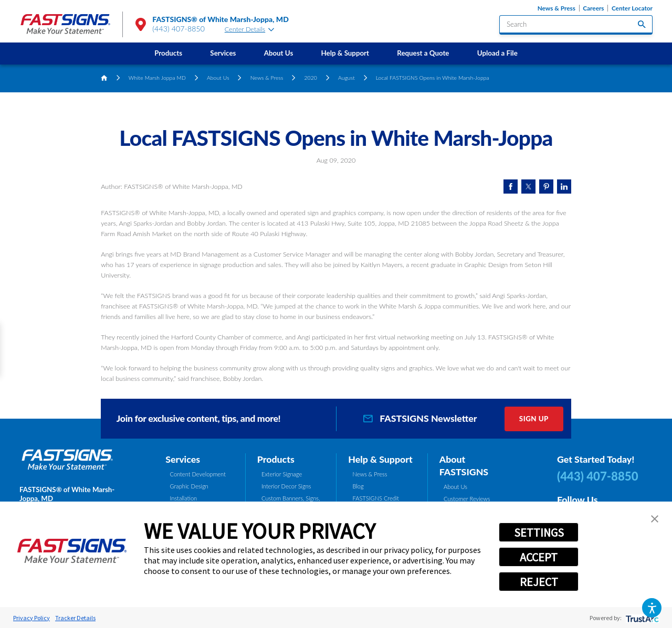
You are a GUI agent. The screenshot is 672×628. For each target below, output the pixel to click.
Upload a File (497, 53)
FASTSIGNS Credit (376, 498)
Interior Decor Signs (286, 486)
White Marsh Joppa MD (157, 78)
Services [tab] (183, 459)
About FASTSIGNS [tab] (464, 465)
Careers (593, 8)
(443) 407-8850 (178, 29)
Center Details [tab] (249, 29)
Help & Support (345, 53)
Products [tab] (276, 459)
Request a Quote (423, 53)
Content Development (198, 474)
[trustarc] (641, 618)
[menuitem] (169, 53)
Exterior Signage (282, 474)
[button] (652, 608)
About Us (279, 53)
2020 (311, 78)
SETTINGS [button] (539, 533)
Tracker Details (75, 618)
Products (168, 53)
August (346, 78)
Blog (358, 486)
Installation (184, 498)
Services (223, 53)
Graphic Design (189, 486)
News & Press (556, 8)
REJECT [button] (539, 582)
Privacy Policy (31, 618)
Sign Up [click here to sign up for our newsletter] (534, 419)
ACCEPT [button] (539, 557)
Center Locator (632, 8)
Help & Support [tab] (380, 459)
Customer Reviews (467, 499)
